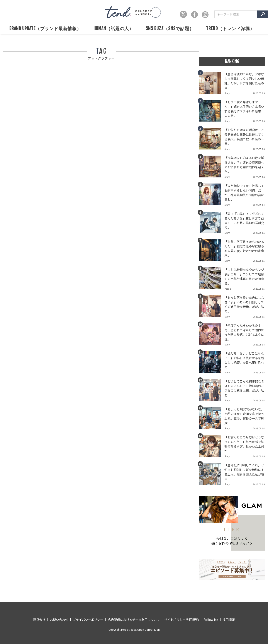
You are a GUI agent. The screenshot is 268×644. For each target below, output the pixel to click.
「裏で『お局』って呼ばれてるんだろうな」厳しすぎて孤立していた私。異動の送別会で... (244, 221)
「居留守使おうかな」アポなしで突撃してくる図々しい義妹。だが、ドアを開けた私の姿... (244, 81)
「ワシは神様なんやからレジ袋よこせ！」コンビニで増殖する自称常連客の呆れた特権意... (244, 276)
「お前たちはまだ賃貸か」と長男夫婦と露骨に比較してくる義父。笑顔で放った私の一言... (244, 137)
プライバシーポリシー (88, 620)
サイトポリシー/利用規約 (182, 620)
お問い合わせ (59, 620)
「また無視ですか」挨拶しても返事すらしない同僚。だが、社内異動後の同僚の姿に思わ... (244, 193)
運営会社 (39, 620)
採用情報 (229, 620)
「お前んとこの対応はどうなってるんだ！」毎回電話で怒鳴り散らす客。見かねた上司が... (244, 444)
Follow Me (211, 620)
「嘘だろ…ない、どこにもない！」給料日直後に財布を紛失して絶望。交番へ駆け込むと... (244, 360)
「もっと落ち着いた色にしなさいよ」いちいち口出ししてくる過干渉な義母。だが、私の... (244, 304)
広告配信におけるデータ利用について (134, 620)
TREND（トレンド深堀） (230, 28)
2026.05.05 (259, 93)
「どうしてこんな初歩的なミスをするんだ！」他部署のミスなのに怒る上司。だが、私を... (244, 388)
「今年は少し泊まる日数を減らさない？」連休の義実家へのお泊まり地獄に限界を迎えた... (244, 165)
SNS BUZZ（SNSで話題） (170, 28)
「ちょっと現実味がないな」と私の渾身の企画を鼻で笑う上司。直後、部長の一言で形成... (244, 416)
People (228, 289)
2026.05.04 (259, 205)
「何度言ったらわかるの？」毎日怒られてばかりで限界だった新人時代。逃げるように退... (244, 332)
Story (227, 93)
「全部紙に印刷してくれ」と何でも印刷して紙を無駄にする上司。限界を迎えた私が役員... (244, 472)
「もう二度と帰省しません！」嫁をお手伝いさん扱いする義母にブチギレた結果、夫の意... (244, 109)
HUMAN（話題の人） (114, 28)
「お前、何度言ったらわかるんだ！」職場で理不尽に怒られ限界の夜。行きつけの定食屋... (244, 248)
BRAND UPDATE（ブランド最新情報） (45, 28)
